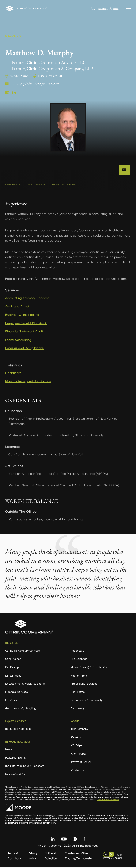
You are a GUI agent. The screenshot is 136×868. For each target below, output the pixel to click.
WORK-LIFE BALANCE (65, 185)
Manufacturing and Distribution (28, 382)
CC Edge (76, 746)
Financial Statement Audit (24, 332)
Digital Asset (13, 677)
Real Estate (78, 693)
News (9, 750)
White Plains (19, 76)
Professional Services (84, 685)
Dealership (12, 668)
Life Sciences (79, 660)
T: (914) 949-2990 (50, 76)
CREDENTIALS (36, 185)
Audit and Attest (17, 307)
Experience (13, 185)
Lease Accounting (18, 341)
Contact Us (78, 771)
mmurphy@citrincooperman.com (35, 83)
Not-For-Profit (79, 677)
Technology (78, 709)
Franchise (12, 701)
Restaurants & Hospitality (86, 701)
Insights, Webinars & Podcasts (25, 767)
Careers (76, 738)
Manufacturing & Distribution (89, 668)
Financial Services (17, 693)
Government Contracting (20, 709)
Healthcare (13, 373)
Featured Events (16, 759)
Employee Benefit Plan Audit (26, 324)
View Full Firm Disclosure (108, 801)
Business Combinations (22, 315)
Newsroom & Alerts (17, 775)
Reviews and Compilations (24, 349)
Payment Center (108, 9)
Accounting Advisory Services (27, 299)
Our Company (80, 730)
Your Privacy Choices (113, 857)
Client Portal (79, 755)
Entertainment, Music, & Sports (25, 685)
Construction (13, 660)
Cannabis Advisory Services (23, 652)
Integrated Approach (18, 730)
